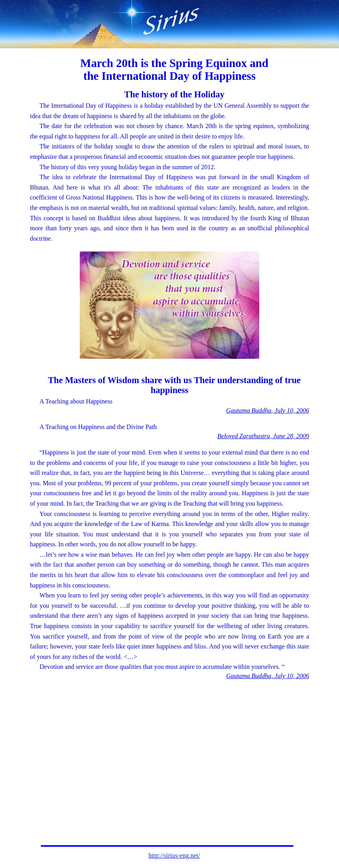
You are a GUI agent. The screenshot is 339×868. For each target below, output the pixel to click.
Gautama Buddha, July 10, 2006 (268, 410)
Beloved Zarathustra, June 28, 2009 (263, 436)
